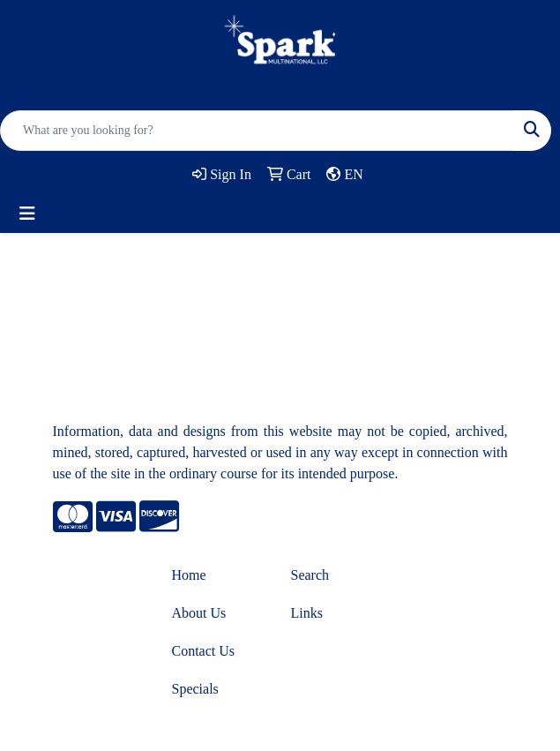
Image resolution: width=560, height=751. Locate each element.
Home (189, 575)
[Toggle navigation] (27, 214)
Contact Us (204, 651)
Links (307, 613)
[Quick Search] (257, 131)
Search (310, 575)
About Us (199, 613)
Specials (195, 689)
